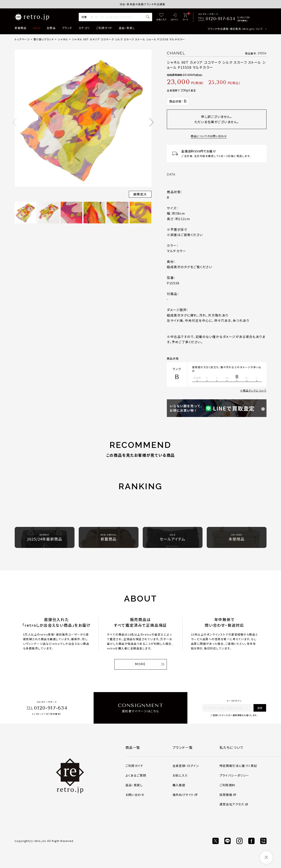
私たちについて (232, 747)
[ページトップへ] (266, 857)
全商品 (51, 28)
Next (152, 122)
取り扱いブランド (44, 39)
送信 (260, 708)
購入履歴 (179, 785)
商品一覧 (133, 747)
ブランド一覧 (183, 747)
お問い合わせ (135, 795)
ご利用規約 (227, 785)
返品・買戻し (127, 28)
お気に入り (180, 775)
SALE (37, 28)
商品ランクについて (255, 390)
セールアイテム (173, 538)
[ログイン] (174, 17)
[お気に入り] (161, 17)
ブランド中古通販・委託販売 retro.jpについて (235, 29)
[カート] (185, 17)
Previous (15, 122)
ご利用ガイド (104, 28)
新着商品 (21, 28)
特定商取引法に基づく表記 (238, 766)
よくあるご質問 (136, 775)
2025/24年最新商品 (44, 538)
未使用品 (237, 538)
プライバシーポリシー (234, 775)
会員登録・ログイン (186, 766)
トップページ (22, 39)
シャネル (63, 39)
